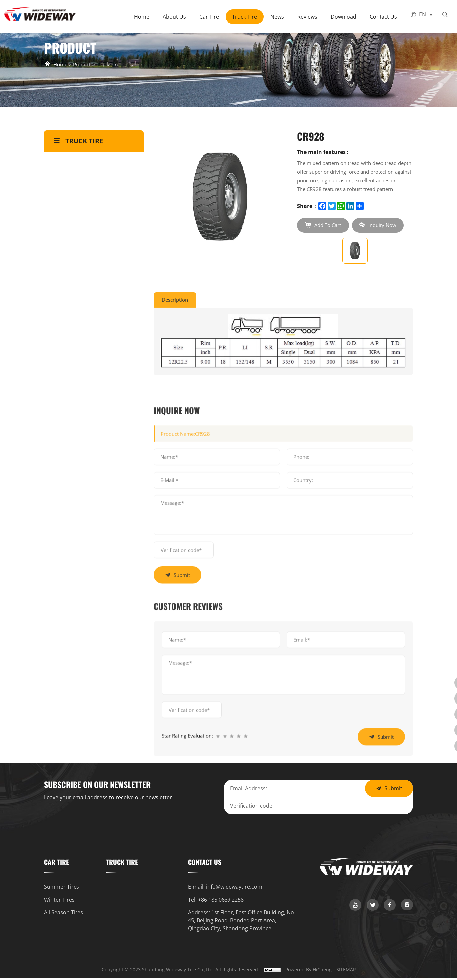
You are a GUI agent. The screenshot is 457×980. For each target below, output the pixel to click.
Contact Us (386, 17)
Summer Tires (62, 888)
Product (85, 64)
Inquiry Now (387, 225)
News (280, 17)
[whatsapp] (450, 727)
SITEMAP (346, 971)
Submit (393, 790)
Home (144, 17)
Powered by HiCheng (308, 971)
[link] (355, 907)
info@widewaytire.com (234, 888)
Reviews (310, 17)
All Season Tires (64, 914)
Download (346, 17)
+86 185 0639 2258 (221, 901)
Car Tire (212, 17)
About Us (177, 17)
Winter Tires (59, 901)
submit (183, 735)
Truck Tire (247, 17)
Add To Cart (328, 225)
